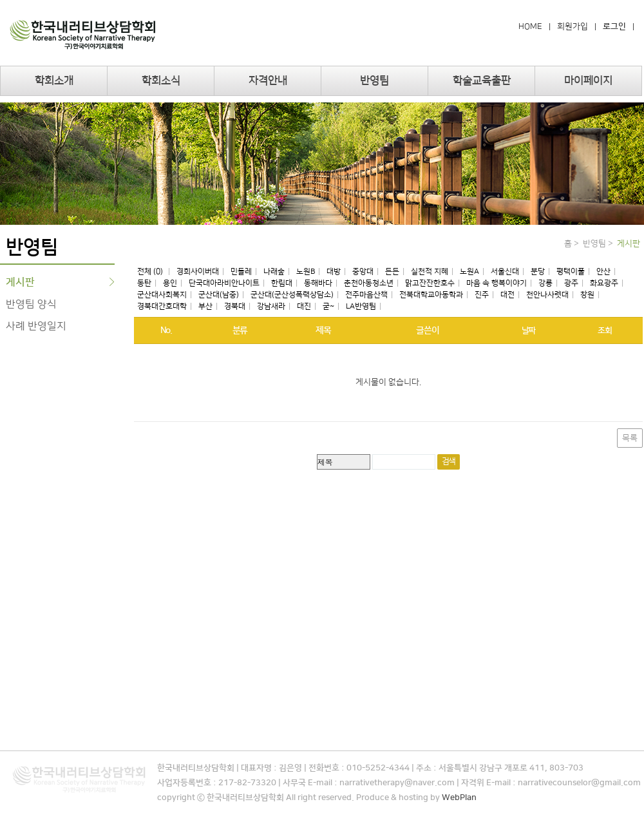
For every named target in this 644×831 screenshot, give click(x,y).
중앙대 (363, 272)
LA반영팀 (361, 306)
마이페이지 (588, 81)
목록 (630, 438)
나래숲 (274, 272)
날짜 (528, 330)
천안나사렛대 (547, 295)
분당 (538, 272)
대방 (334, 272)
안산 (603, 272)
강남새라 (271, 306)
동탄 (144, 283)
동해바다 (318, 283)
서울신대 (505, 272)
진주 (482, 295)
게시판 (20, 282)
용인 (170, 283)
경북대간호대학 (162, 306)
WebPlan (459, 798)
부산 (205, 306)
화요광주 (604, 283)
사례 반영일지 (36, 326)
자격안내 (268, 81)
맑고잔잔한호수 (430, 283)
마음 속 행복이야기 (497, 283)
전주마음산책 (366, 295)
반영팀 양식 (31, 304)
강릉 (545, 283)
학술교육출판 (482, 81)
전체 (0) (151, 272)
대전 (507, 295)
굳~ (328, 306)
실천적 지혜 (430, 272)
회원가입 (573, 26)
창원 (587, 295)
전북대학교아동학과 (431, 295)
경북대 (235, 306)
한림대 (282, 283)
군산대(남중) (219, 295)
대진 (304, 306)
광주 (571, 283)
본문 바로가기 (0, 0)
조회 (604, 330)
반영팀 (374, 81)
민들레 (241, 272)
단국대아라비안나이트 (224, 283)
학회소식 (161, 81)
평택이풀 (571, 272)
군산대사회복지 (162, 295)
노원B (306, 272)
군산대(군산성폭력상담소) (292, 295)
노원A (469, 272)
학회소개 (54, 81)
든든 (392, 272)
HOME (530, 26)
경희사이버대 (198, 272)
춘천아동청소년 (369, 283)
